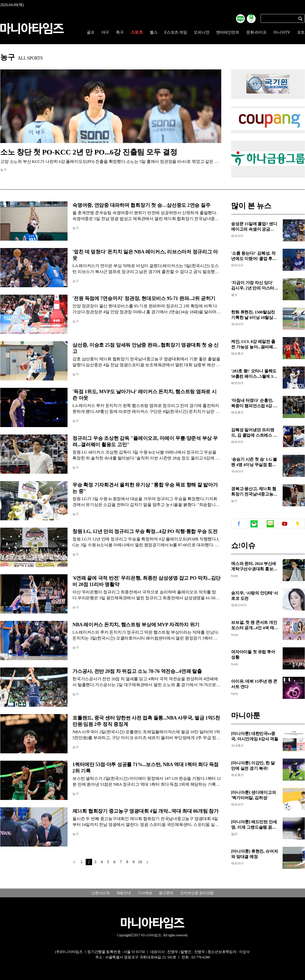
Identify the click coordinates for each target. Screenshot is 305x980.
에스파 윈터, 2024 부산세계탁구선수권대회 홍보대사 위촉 (254, 567)
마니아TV (282, 32)
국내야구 (237, 324)
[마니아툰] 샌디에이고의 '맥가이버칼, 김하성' (253, 795)
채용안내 (124, 893)
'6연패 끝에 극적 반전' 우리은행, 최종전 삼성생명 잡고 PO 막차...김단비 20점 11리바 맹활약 (146, 581)
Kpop (235, 576)
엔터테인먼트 (228, 32)
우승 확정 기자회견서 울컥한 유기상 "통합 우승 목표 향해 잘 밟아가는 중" (145, 488)
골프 (91, 32)
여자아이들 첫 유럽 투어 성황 (253, 655)
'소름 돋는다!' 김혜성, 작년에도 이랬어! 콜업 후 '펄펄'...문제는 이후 (253, 256)
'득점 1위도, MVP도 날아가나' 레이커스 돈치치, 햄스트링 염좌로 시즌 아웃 (145, 395)
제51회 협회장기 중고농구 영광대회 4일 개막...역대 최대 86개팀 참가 (146, 811)
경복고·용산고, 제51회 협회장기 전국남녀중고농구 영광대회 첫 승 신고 (254, 492)
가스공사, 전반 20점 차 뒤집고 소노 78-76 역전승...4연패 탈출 (137, 671)
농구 (3, 170)
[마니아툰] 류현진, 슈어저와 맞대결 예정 (254, 854)
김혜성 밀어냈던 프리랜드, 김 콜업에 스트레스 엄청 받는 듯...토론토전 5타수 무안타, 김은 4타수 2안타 (254, 433)
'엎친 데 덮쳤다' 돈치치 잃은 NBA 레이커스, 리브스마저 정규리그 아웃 (145, 255)
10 (140, 862)
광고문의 (166, 893)
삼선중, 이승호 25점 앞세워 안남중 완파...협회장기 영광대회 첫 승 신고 (146, 348)
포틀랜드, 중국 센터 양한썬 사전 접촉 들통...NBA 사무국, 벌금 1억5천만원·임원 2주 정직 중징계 (146, 721)
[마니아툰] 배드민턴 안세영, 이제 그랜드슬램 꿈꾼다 (254, 825)
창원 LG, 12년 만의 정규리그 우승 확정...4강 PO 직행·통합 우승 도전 (145, 531)
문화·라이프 (256, 32)
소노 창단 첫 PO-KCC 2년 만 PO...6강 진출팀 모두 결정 (89, 152)
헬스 (154, 32)
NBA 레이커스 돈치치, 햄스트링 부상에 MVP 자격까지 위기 (136, 625)
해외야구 (237, 236)
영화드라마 (239, 605)
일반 (234, 834)
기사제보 (145, 893)
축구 (120, 32)
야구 (105, 32)
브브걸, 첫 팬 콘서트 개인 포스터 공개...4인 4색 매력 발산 (255, 625)
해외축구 (237, 354)
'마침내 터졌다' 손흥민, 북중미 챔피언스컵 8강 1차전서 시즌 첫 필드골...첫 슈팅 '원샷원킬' (255, 403)
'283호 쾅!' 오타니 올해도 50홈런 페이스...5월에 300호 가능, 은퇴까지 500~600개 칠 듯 (255, 374)
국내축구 (237, 746)
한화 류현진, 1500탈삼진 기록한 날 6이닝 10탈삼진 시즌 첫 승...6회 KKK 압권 (254, 315)
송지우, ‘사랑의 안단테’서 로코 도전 (254, 596)
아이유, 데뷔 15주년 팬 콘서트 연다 (254, 684)
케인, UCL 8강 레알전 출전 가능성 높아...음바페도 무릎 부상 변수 (254, 345)
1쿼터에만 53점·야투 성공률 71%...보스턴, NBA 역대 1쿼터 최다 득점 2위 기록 (146, 768)
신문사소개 (100, 893)
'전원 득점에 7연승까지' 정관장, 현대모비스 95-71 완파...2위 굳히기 (144, 298)
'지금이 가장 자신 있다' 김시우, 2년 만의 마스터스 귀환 (255, 286)
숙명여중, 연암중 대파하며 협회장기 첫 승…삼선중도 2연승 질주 (141, 205)
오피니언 (201, 32)
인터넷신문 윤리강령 (197, 893)
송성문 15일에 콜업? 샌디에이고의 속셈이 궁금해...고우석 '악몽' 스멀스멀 (254, 227)
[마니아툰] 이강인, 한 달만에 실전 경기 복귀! (253, 766)
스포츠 (137, 32)
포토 (301, 32)
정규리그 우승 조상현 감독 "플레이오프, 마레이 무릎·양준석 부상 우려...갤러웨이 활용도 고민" (145, 441)
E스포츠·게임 (176, 32)
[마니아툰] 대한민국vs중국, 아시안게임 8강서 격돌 (255, 736)
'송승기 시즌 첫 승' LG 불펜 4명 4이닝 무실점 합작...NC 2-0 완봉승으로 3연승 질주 (254, 462)
